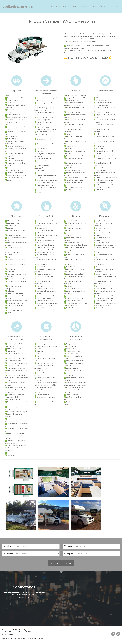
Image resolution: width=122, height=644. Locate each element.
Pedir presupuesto (78, 7)
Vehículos (93, 7)
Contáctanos (115, 7)
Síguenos (103, 7)
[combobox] (36, 548)
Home (51, 7)
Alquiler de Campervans (18, 7)
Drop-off (9, 555)
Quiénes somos (62, 7)
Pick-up (9, 548)
